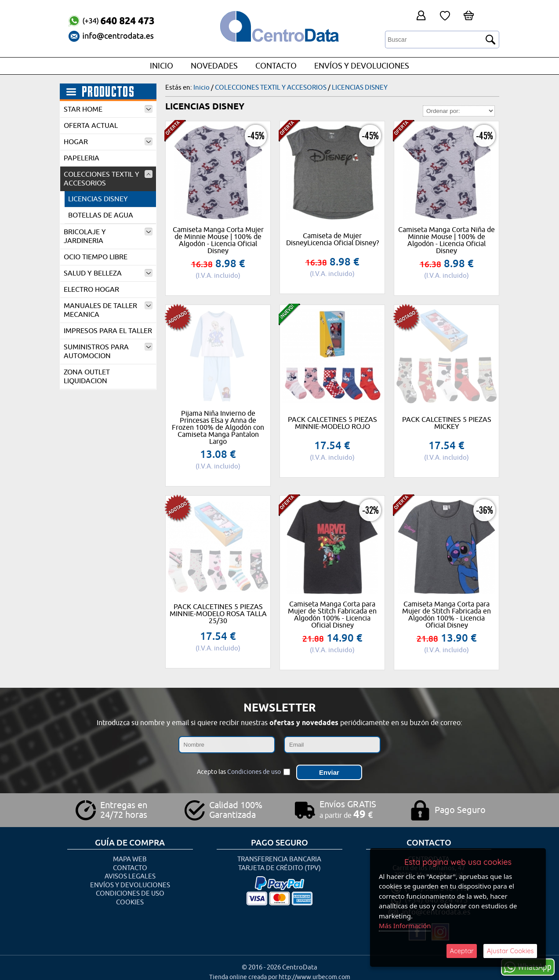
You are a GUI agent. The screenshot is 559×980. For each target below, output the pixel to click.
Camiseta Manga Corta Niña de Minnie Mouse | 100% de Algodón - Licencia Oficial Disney (446, 240)
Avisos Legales (130, 874)
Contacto (276, 66)
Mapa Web (130, 857)
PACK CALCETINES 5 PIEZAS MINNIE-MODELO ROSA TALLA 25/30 (218, 614)
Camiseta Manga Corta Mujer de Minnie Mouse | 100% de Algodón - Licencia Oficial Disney (218, 240)
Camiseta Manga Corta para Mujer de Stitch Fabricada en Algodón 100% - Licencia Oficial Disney (332, 615)
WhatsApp (528, 967)
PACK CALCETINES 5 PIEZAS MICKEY (447, 423)
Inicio (162, 66)
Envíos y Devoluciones (362, 66)
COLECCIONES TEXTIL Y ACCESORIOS (108, 179)
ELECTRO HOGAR (91, 290)
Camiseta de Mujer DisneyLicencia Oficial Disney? (332, 240)
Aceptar (462, 951)
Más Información (405, 926)
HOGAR (108, 142)
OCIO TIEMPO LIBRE (96, 257)
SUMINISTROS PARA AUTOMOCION (108, 352)
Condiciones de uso (254, 771)
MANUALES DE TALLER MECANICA (108, 310)
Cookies (130, 900)
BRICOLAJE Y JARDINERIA (108, 236)
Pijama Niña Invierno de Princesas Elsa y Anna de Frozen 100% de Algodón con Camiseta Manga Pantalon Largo (218, 428)
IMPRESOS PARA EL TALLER (108, 331)
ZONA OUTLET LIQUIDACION (87, 377)
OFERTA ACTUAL (91, 126)
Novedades (214, 66)
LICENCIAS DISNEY (98, 199)
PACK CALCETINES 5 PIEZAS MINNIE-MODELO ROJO (332, 423)
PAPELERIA (82, 158)
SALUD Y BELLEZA (108, 273)
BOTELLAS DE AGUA (101, 215)
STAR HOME (108, 109)
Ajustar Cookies (510, 951)
